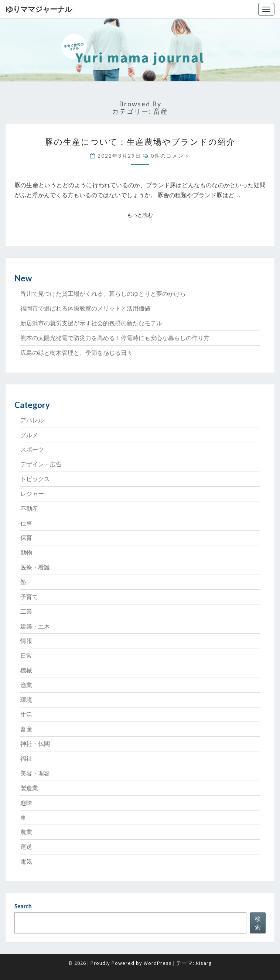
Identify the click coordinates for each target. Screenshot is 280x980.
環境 (26, 700)
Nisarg (204, 963)
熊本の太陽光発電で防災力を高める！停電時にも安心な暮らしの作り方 (115, 338)
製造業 (29, 788)
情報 (26, 641)
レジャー (32, 494)
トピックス (35, 479)
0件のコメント (170, 156)
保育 (26, 538)
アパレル (32, 420)
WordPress (158, 963)
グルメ (29, 435)
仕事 (26, 523)
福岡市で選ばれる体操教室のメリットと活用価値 (85, 308)
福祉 (26, 758)
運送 (26, 847)
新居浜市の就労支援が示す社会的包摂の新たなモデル (91, 323)
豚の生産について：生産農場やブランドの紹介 (140, 142)
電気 (26, 861)
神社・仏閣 (35, 744)
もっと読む (142, 215)
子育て (29, 597)
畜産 (26, 729)
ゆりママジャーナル (39, 9)
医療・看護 (35, 567)
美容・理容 (35, 773)
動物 (26, 552)
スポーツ (32, 449)
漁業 (26, 685)
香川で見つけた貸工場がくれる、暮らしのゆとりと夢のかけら (103, 294)
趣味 (26, 803)
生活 (26, 715)
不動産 (29, 508)
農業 (26, 832)
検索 (258, 923)
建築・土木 (35, 626)
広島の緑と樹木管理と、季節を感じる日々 (76, 353)
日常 (26, 655)
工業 (26, 611)
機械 (26, 670)
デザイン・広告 (41, 464)
